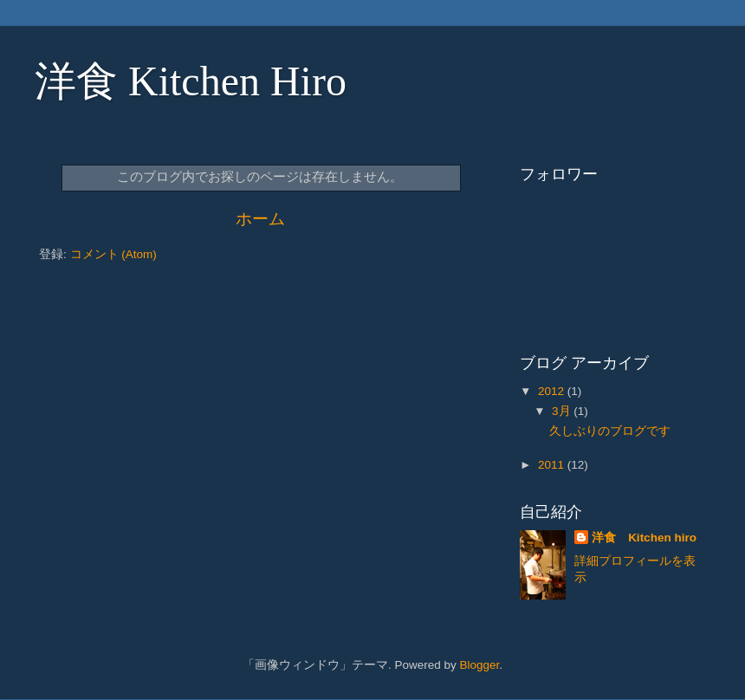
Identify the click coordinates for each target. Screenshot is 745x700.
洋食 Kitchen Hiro (191, 81)
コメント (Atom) (113, 254)
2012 (553, 391)
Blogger (479, 665)
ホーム (260, 219)
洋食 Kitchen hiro (644, 538)
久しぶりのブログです (610, 431)
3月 (563, 411)
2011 (553, 465)
